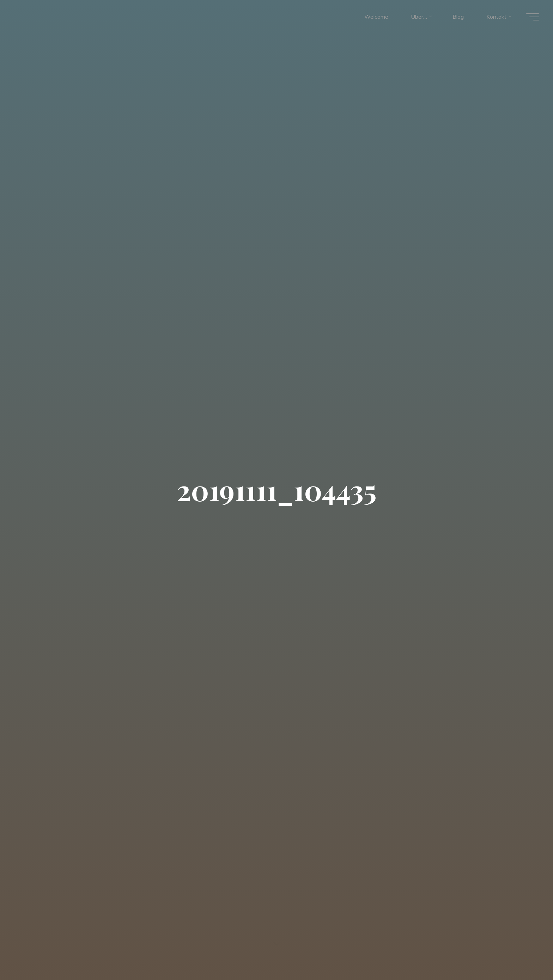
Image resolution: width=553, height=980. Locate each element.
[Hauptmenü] (533, 17)
